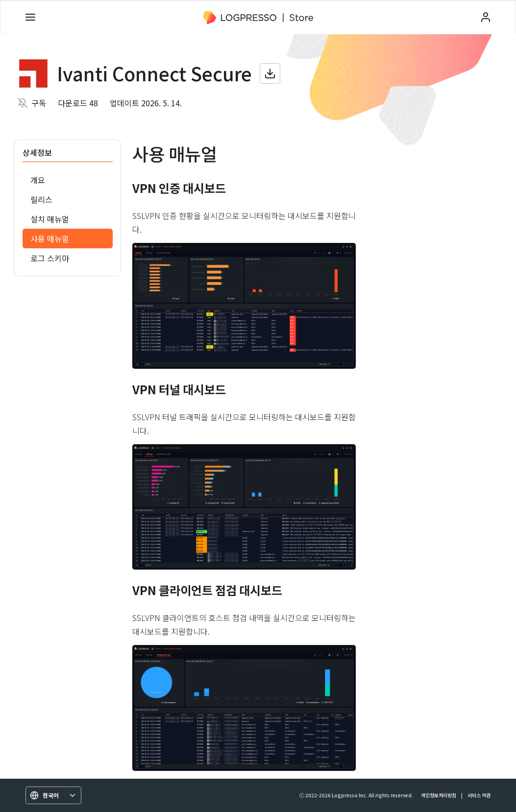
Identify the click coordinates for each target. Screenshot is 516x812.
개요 (38, 180)
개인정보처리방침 (439, 795)
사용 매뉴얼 (50, 239)
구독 (39, 103)
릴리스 (41, 199)
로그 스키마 (50, 258)
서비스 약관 (479, 795)
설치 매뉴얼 (50, 219)
